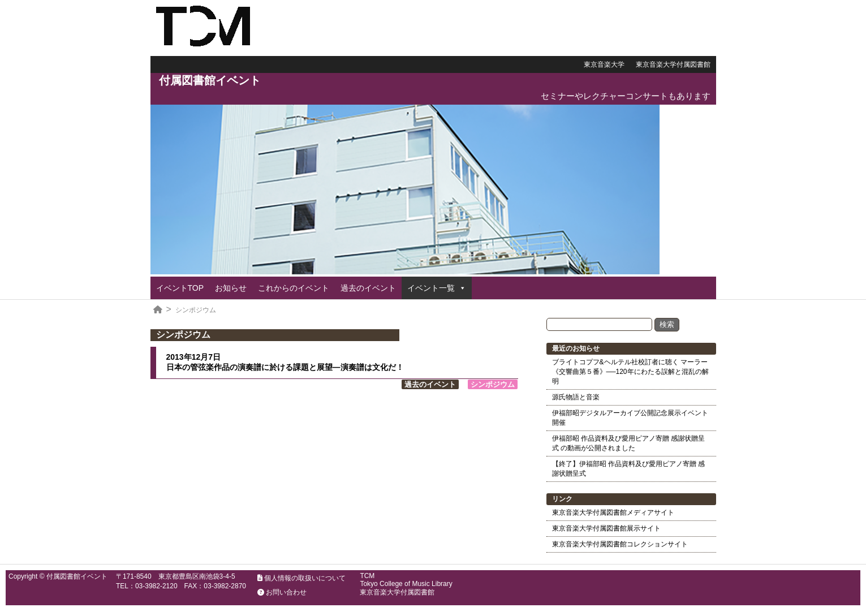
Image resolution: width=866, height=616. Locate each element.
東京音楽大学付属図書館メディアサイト (613, 512)
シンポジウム (196, 310)
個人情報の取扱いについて (301, 578)
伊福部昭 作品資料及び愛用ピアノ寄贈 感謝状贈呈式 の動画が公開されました (629, 443)
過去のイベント (368, 288)
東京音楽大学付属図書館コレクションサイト (620, 544)
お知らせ (231, 288)
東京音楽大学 (604, 64)
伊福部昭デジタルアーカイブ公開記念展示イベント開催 (630, 418)
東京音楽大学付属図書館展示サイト (606, 528)
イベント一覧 (431, 288)
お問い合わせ (282, 592)
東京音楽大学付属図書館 (673, 64)
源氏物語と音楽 (576, 397)
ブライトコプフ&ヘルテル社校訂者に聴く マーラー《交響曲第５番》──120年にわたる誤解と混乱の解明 (630, 372)
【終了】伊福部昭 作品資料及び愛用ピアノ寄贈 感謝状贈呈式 (629, 469)
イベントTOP (180, 288)
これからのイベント (294, 288)
